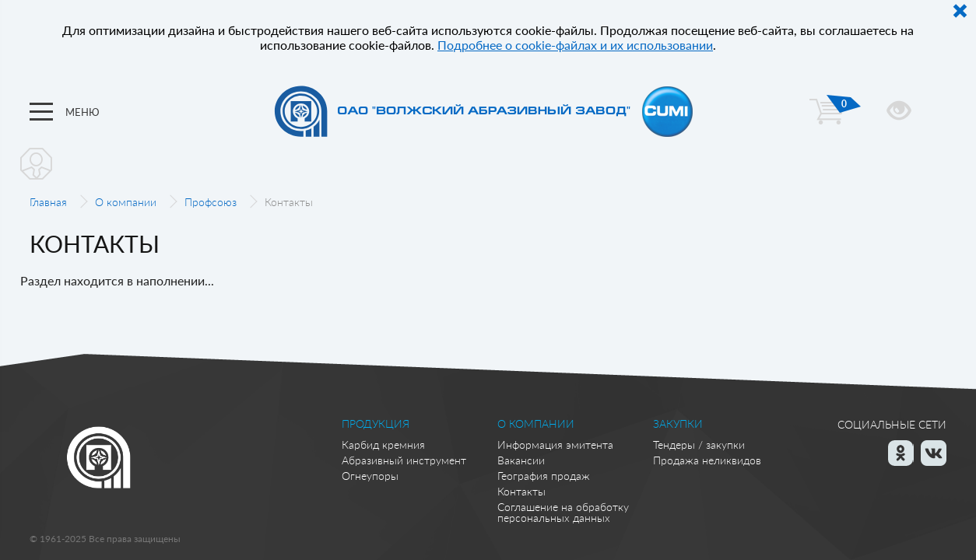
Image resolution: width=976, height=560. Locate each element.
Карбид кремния (383, 444)
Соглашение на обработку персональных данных (563, 512)
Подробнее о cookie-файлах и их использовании (575, 45)
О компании (126, 202)
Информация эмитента (555, 444)
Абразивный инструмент (404, 460)
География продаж (544, 476)
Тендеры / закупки (699, 444)
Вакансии (521, 460)
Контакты (521, 491)
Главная (48, 202)
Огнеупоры (370, 476)
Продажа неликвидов (707, 460)
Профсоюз (211, 202)
